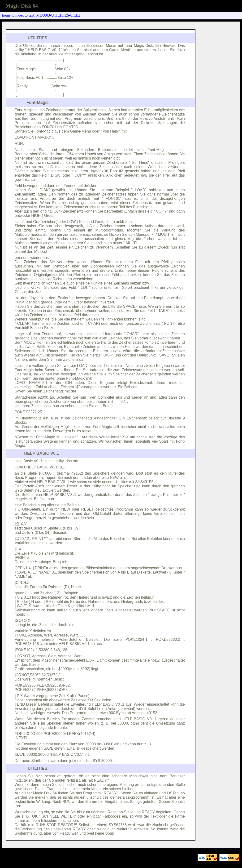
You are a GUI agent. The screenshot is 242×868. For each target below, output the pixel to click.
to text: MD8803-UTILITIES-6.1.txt (52, 15)
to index (18, 15)
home (6, 15)
